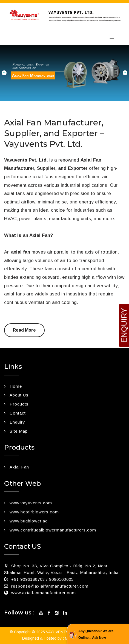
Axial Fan (19, 467)
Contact (18, 413)
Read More (24, 330)
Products (19, 404)
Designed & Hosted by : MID (47, 638)
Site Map (19, 431)
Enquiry (17, 422)
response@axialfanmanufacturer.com (50, 586)
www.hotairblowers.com (34, 512)
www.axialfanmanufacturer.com (44, 593)
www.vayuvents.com (31, 503)
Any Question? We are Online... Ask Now (96, 634)
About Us (19, 395)
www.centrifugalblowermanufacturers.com (53, 530)
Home (16, 386)
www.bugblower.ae (29, 521)
